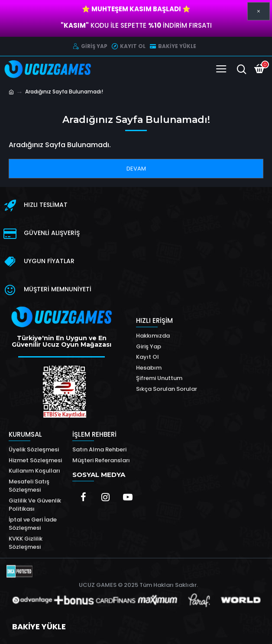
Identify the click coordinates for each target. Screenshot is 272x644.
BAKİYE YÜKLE (39, 626)
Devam (136, 169)
